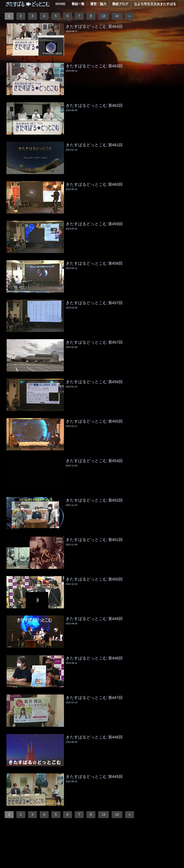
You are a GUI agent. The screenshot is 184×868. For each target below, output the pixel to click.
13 (103, 16)
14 (117, 16)
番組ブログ (120, 4)
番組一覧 (78, 4)
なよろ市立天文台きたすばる (155, 4)
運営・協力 (98, 4)
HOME (61, 4)
